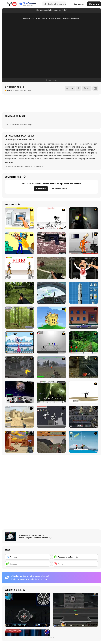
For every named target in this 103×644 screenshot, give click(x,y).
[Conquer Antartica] (84, 442)
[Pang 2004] (84, 342)
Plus (52, 637)
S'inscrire (94, 4)
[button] (9, 162)
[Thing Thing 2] (51, 417)
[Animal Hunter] (19, 318)
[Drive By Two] (84, 318)
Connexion (79, 4)
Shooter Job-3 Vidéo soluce (31, 535)
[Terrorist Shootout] (19, 442)
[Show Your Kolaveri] (84, 268)
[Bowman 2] (84, 392)
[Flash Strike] (19, 417)
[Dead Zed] (51, 268)
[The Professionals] (84, 417)
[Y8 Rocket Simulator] (84, 293)
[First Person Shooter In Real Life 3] (84, 218)
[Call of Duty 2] (19, 367)
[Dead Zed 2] (19, 293)
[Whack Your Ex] (51, 218)
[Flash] (75, 564)
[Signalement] (87, 88)
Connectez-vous (59, 189)
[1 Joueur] (28, 557)
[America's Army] (51, 367)
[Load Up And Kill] (84, 243)
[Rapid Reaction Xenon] (51, 243)
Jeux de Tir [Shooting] (19, 166)
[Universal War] (19, 392)
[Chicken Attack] (51, 318)
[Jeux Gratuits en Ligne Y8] (12, 4)
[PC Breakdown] (19, 218)
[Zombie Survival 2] (84, 367)
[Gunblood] (19, 268)
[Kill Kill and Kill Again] (19, 243)
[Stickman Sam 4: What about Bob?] (51, 342)
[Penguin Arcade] (19, 342)
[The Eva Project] (51, 392)
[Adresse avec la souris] (75, 557)
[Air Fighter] (51, 293)
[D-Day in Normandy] (51, 442)
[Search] (45, 4)
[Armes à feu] (28, 564)
